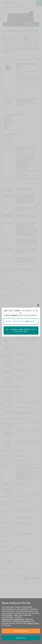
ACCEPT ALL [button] (21, 638)
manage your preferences (13, 619)
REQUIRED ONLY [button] (21, 631)
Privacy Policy (33, 623)
